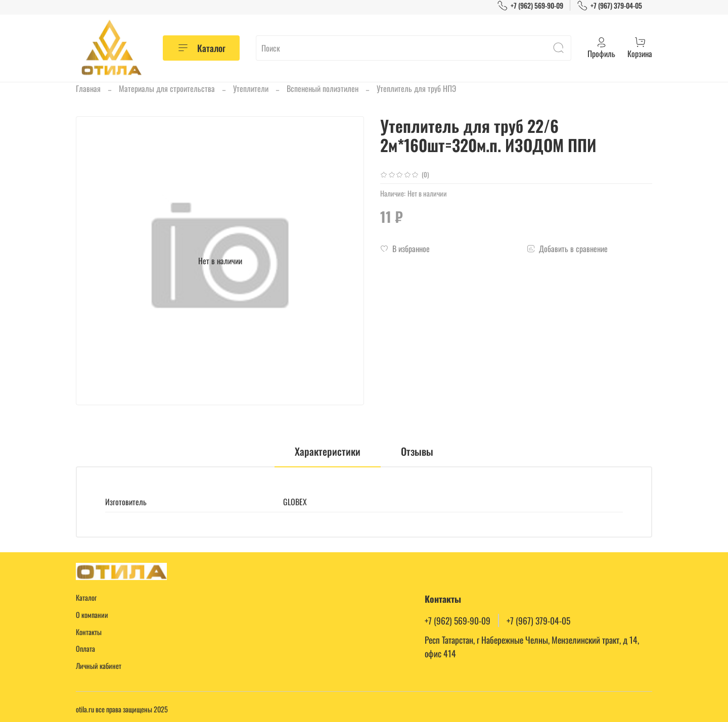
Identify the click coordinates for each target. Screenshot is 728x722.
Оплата (85, 648)
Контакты (89, 632)
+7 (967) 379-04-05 (609, 5)
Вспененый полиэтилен (323, 88)
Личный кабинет (99, 666)
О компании (92, 615)
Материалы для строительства (167, 88)
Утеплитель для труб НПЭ (416, 88)
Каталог (201, 48)
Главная (88, 88)
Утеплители (251, 88)
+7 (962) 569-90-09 (530, 5)
